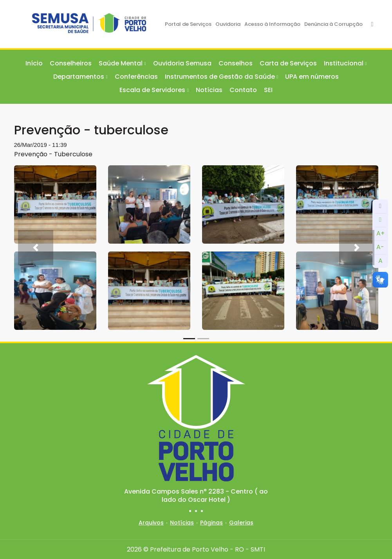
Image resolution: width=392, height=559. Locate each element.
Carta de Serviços (288, 63)
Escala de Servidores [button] (152, 90)
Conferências (136, 77)
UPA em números (312, 77)
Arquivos (151, 523)
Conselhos (236, 63)
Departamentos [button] (79, 77)
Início (34, 63)
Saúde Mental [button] (121, 63)
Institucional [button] (344, 63)
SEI (268, 90)
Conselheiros (71, 63)
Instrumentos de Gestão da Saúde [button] (220, 77)
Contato (243, 90)
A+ (380, 233)
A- (380, 247)
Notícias (209, 90)
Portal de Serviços (188, 24)
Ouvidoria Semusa (182, 63)
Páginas (211, 523)
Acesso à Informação (272, 24)
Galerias (241, 523)
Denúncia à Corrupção (333, 24)
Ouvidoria (228, 24)
